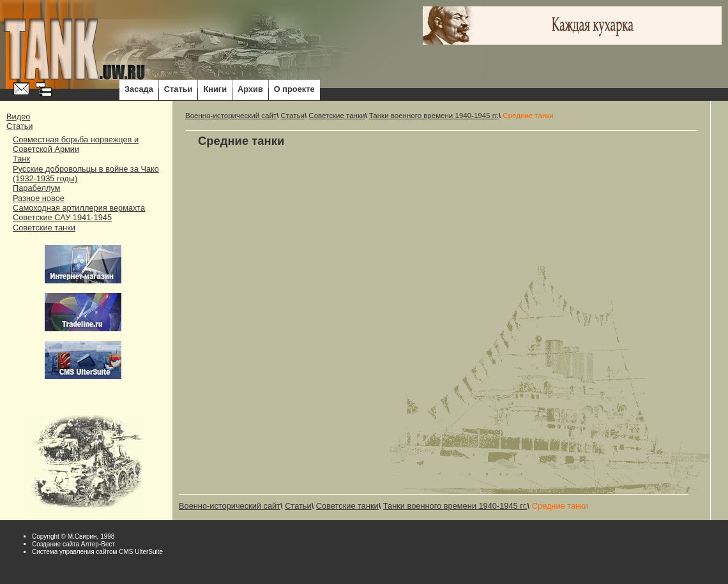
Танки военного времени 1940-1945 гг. (434, 116)
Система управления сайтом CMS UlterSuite (97, 552)
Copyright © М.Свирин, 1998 (73, 536)
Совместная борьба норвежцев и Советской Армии (76, 144)
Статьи (178, 89)
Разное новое (39, 198)
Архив (250, 89)
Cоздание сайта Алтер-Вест (73, 544)
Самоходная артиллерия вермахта (79, 208)
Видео (18, 116)
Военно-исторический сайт (231, 116)
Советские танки (44, 228)
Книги (215, 89)
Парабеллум (36, 188)
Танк (21, 159)
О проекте (294, 89)
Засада (139, 89)
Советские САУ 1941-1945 (62, 217)
